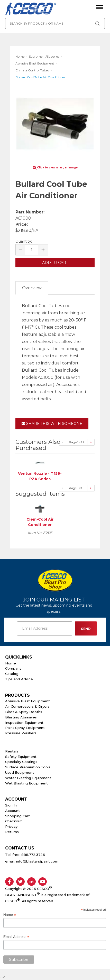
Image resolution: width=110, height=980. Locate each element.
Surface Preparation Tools (28, 767)
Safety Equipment (21, 757)
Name (10, 915)
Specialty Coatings (21, 762)
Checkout (13, 821)
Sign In (11, 805)
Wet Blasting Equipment (26, 783)
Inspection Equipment (24, 723)
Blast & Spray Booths (24, 712)
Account (12, 811)
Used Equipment (20, 772)
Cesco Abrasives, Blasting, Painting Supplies (31, 9)
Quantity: (24, 241)
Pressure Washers (21, 733)
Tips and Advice (19, 679)
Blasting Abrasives (21, 717)
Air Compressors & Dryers (27, 706)
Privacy (11, 826)
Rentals (12, 751)
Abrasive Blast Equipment (27, 701)
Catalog (12, 674)
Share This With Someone (52, 424)
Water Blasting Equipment (28, 778)
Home (11, 663)
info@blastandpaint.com (37, 861)
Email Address (16, 937)
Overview (32, 288)
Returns (12, 832)
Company (13, 668)
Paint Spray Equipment (25, 728)
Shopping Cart (17, 816)
